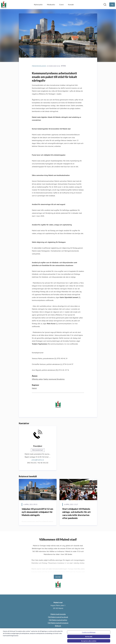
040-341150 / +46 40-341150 (38, 463)
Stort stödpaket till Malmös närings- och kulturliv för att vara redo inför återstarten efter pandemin (76, 513)
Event (61, 5)
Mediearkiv (51, 5)
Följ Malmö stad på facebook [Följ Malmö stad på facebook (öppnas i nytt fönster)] (58, 617)
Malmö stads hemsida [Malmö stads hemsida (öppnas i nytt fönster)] (58, 614)
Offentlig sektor (37, 379)
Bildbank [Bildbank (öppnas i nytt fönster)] (58, 626)
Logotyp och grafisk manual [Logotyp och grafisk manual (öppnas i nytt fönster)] (58, 629)
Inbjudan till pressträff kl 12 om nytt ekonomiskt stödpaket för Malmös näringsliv (37, 512)
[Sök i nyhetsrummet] (105, 5)
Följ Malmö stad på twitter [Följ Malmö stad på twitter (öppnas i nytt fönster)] (58, 620)
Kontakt (71, 5)
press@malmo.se (38, 460)
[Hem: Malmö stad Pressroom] (4, 5)
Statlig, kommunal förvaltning (54, 379)
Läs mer (58, 577)
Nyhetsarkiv (38, 5)
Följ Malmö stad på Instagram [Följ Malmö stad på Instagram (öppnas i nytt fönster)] (58, 623)
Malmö (34, 388)
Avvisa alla (89, 638)
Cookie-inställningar (89, 634)
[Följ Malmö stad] (112, 5)
